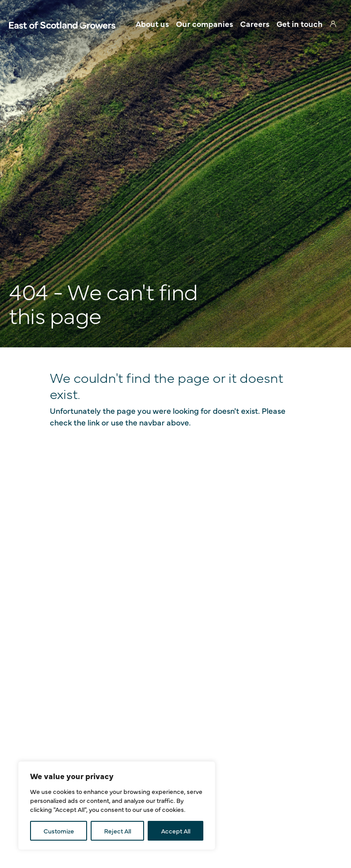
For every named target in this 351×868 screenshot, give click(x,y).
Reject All (118, 831)
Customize (59, 831)
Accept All (176, 831)
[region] (117, 806)
